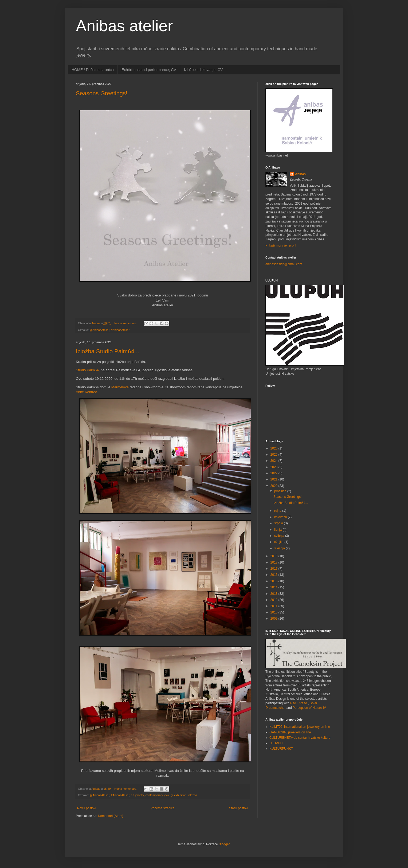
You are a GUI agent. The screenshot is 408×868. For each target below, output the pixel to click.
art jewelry (137, 795)
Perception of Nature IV (309, 708)
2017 (274, 569)
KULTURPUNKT (281, 749)
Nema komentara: (126, 323)
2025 (274, 455)
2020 (274, 486)
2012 (274, 600)
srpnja (279, 523)
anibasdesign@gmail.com (284, 264)
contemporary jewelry (159, 795)
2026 (274, 448)
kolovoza (281, 517)
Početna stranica (162, 808)
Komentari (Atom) (111, 816)
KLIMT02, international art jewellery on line (300, 727)
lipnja (278, 530)
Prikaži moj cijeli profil (281, 245)
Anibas (300, 174)
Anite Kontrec (86, 392)
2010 (274, 612)
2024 (274, 461)
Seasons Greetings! (102, 93)
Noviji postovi (87, 808)
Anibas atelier (124, 26)
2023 (274, 467)
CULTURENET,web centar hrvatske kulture (300, 738)
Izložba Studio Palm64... (107, 351)
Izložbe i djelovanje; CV (203, 70)
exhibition (180, 795)
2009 (274, 619)
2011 (274, 606)
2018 (274, 562)
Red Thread (299, 703)
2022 (274, 473)
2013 (274, 594)
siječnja (280, 548)
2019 (274, 556)
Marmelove (120, 387)
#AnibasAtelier (120, 330)
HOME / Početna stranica (93, 70)
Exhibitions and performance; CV (149, 70)
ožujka (279, 542)
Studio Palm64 (87, 370)
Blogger (224, 844)
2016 (274, 575)
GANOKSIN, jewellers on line (290, 732)
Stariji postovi (239, 808)
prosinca (281, 491)
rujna (278, 511)
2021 (274, 479)
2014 (274, 587)
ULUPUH (276, 743)
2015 (274, 581)
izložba (193, 795)
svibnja (280, 536)
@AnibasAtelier (99, 330)
